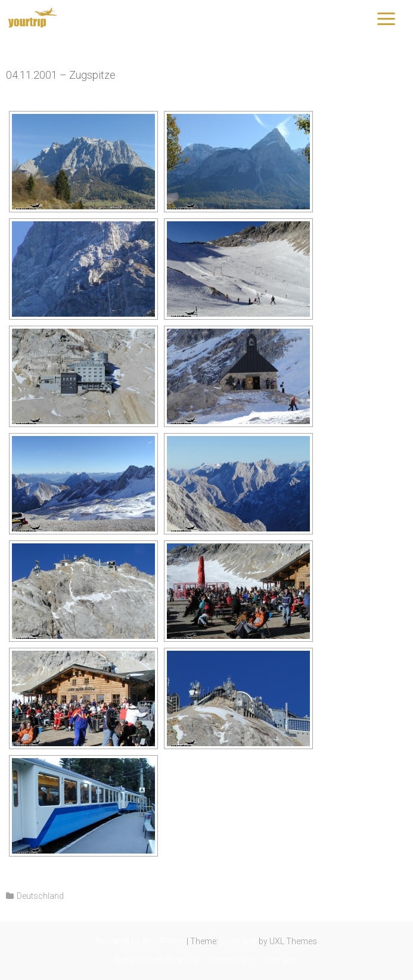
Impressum (231, 960)
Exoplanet (238, 941)
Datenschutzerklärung (157, 960)
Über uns (281, 960)
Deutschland (40, 896)
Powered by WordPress (140, 941)
